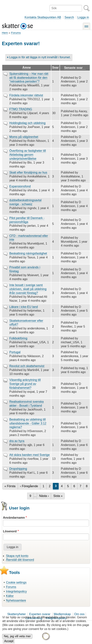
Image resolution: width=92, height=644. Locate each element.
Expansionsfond (20, 186)
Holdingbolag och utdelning (27, 123)
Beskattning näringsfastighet (28, 253)
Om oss (79, 614)
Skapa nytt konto (17, 556)
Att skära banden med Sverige (30, 455)
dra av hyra (17, 441)
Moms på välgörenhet (24, 137)
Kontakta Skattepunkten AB (43, 17)
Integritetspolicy (16, 591)
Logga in (83, 17)
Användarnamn (14, 518)
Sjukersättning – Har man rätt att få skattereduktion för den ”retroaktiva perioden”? (29, 78)
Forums (16, 33)
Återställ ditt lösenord (20, 560)
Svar (55, 68)
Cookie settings (16, 582)
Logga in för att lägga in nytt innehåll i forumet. (40, 57)
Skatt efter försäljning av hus (28, 172)
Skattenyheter (17, 614)
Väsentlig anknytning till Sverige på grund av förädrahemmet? (25, 384)
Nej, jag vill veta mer (17, 639)
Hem (5, 33)
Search (69, 17)
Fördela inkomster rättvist (26, 95)
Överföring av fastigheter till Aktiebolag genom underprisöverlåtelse (28, 155)
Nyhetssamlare (16, 600)
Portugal (15, 352)
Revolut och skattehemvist (27, 366)
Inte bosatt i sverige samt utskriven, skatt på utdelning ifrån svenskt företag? (28, 289)
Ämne (27, 68)
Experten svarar (40, 614)
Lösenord (10, 531)
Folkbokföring (18, 338)
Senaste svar (75, 68)
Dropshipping (18, 469)
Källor (10, 596)
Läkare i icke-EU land (24, 307)
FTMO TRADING (21, 109)
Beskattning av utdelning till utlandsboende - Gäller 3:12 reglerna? (28, 423)
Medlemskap (62, 614)
